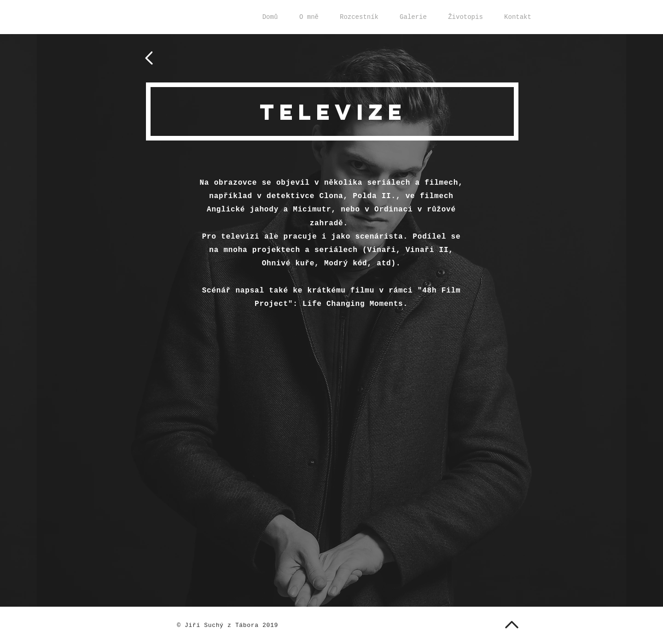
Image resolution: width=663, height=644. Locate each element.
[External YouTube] (331, 404)
